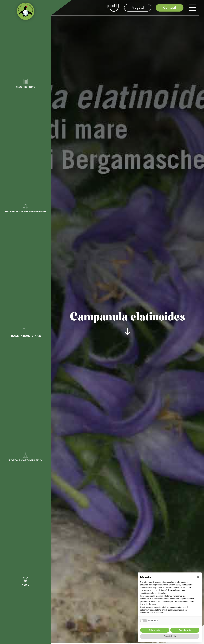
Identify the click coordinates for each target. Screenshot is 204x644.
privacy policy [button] (175, 585)
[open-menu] (193, 8)
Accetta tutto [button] (185, 630)
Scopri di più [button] (170, 636)
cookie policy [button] (161, 593)
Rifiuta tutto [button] (155, 630)
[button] (198, 577)
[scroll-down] (128, 331)
